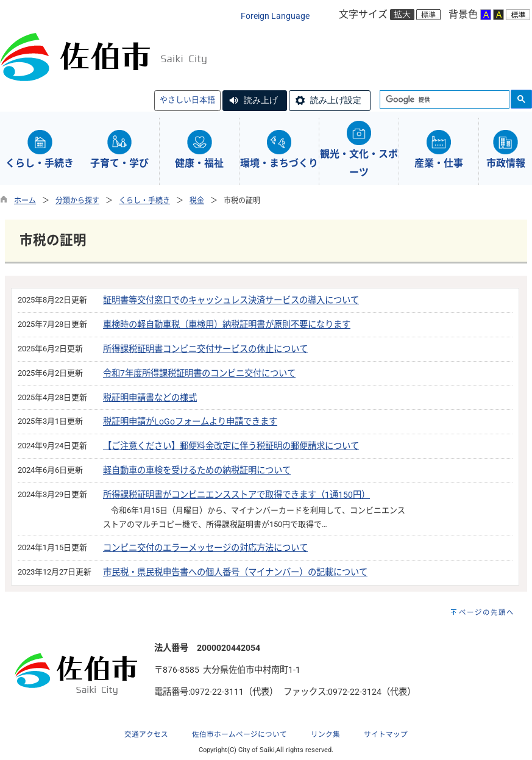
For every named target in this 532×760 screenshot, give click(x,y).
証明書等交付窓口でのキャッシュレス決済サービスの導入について (231, 300)
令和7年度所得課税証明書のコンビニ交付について (199, 374)
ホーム (25, 201)
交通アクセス (146, 734)
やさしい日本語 (187, 100)
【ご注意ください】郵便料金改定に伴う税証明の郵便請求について (231, 446)
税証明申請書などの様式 (150, 398)
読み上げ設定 (336, 100)
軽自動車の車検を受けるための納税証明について (197, 471)
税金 (197, 201)
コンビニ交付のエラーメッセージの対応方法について (205, 548)
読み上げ (261, 100)
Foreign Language (275, 16)
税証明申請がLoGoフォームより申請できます (190, 422)
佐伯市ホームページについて (239, 734)
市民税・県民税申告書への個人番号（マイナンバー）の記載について (235, 572)
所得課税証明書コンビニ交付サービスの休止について (205, 349)
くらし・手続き (144, 201)
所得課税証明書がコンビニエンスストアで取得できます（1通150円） (236, 495)
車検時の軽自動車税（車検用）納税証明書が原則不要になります (227, 325)
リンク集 (325, 734)
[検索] (443, 100)
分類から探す (77, 201)
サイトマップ (386, 734)
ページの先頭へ (487, 612)
